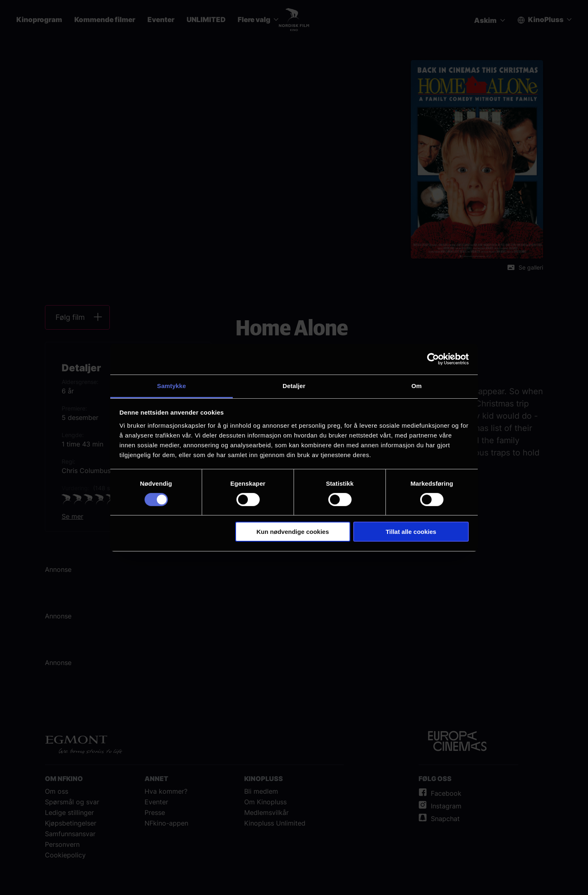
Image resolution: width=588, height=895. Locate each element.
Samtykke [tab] (172, 385)
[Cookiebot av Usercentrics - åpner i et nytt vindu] (433, 359)
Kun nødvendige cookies (293, 532)
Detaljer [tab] (294, 385)
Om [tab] (416, 385)
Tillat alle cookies (411, 532)
